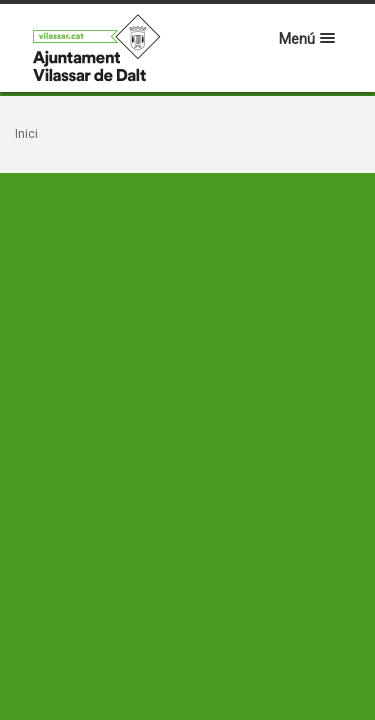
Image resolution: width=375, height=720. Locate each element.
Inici (26, 134)
